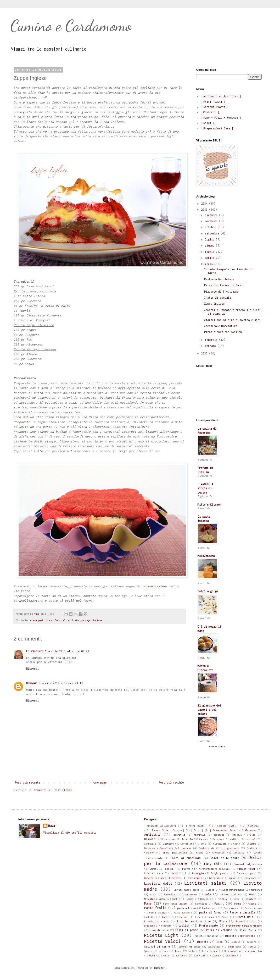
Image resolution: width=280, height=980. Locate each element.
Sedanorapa (214, 947)
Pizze (239, 921)
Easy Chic (213, 864)
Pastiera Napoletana (219, 279)
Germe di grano (247, 873)
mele (208, 894)
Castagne (168, 844)
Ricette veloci (163, 941)
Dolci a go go (208, 591)
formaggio (198, 873)
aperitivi (179, 835)
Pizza (223, 921)
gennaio (211, 346)
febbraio (212, 340)
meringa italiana (92, 620)
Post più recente (27, 782)
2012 (205, 353)
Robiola (236, 942)
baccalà (237, 835)
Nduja (190, 899)
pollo (253, 921)
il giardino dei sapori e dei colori (209, 710)
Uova (152, 956)
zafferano (181, 956)
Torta (191, 951)
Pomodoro (166, 926)
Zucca (215, 956)
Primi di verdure (219, 930)
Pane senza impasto (175, 904)
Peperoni (182, 917)
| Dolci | (207, 123)
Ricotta (203, 942)
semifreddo (234, 947)
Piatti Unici (245, 917)
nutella (222, 899)
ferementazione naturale (214, 869)
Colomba (252, 844)
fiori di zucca (154, 873)
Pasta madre (231, 908)
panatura (251, 899)
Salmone (252, 942)
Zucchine (231, 956)
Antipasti (152, 834)
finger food (246, 869)
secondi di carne (157, 946)
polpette (149, 926)
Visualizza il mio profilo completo (70, 833)
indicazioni (157, 586)
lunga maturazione (233, 890)
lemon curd (250, 878)
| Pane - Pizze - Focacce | (221, 118)
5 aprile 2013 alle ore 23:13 (61, 683)
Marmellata (171, 895)
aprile (210, 258)
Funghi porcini (220, 873)
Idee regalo (195, 878)
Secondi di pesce (189, 947)
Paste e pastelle (243, 912)
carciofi (251, 839)
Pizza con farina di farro (224, 285)
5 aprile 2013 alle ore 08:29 (67, 651)
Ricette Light (161, 935)
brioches (170, 839)
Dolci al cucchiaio (67, 620)
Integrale (215, 878)
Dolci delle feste (225, 858)
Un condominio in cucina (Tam (243, 951)
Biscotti (150, 839)
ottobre (211, 227)
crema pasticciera (41, 620)
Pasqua (252, 904)
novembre (212, 221)
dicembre (212, 215)
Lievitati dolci (158, 883)
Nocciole (206, 899)
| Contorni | (210, 112)
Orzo (236, 899)
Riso (220, 942)
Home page (99, 782)
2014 (205, 204)
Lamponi (232, 878)
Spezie (148, 951)
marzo (210, 264)
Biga (253, 835)
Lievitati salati (205, 883)
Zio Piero (200, 956)
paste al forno (210, 912)
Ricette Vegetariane (240, 936)
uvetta (165, 956)
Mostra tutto (217, 747)
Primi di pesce (187, 930)
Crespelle (218, 853)
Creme (200, 853)
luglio (210, 239)
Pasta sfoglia (158, 913)
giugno (210, 245)
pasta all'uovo (186, 908)
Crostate (239, 853)
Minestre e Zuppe (155, 899)
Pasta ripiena (253, 908)
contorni (186, 848)
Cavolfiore (187, 844)
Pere (198, 917)
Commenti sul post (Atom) (53, 790)
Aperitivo (200, 835)
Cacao (203, 839)
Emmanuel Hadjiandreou (248, 864)
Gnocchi (149, 878)
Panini (219, 904)
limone (210, 890)
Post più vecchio (171, 782)
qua (26, 417)
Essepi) (170, 869)
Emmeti (154, 869)
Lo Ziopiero (35, 651)
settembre (213, 233)
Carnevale (150, 844)
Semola (252, 947)
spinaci (163, 951)
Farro (186, 869)
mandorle (256, 890)
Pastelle (149, 917)
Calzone (217, 839)
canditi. (234, 839)
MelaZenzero (206, 556)
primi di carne (159, 930)
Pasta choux (209, 908)
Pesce (211, 917)
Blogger (160, 968)
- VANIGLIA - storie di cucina (207, 488)
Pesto (225, 917)
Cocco (237, 844)
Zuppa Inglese (214, 304)
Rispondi (32, 669)
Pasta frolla (155, 908)
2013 (205, 210)
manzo (153, 895)
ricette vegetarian (206, 936)
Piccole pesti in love (194, 921)
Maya (52, 826)
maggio (210, 252)
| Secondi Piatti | (214, 107)
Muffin (176, 899)
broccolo (187, 839)
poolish (184, 926)
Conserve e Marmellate (159, 848)
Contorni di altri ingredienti (219, 848)
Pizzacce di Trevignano (221, 292)
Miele (253, 894)
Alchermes (251, 830)
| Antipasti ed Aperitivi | (221, 96)
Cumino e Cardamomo (71, 26)
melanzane (191, 895)
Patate (166, 917)
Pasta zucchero (183, 913)
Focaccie (177, 873)
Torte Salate (210, 951)
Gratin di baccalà (217, 298)
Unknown (32, 683)
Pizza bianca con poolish (223, 332)
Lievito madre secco (186, 890)
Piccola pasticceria (157, 922)
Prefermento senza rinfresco (244, 926)
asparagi (219, 835)
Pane (148, 903)
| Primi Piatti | (213, 102)
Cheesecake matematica (221, 326)
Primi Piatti (248, 930)
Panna (237, 904)
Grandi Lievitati (170, 878)
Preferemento (209, 926)
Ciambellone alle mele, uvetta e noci (232, 320)
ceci (203, 844)
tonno (178, 951)
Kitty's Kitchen (209, 505)
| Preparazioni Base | (217, 128)
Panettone (201, 904)
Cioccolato (220, 844)
